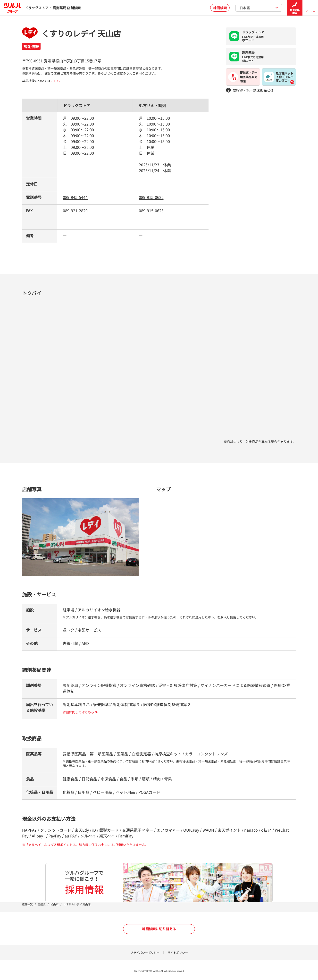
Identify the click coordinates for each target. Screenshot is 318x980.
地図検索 (220, 8)
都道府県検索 (295, 8)
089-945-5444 (75, 197)
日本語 (259, 8)
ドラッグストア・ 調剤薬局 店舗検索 (42, 8)
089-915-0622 (151, 197)
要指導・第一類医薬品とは (250, 90)
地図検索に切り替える (159, 929)
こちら (55, 81)
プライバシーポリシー (145, 952)
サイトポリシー (178, 952)
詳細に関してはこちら (80, 712)
